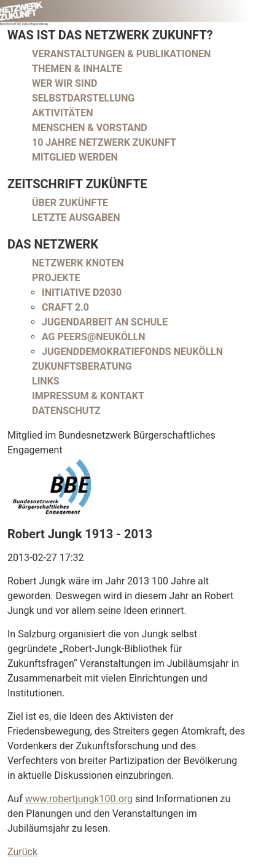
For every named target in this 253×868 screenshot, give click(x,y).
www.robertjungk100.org (79, 799)
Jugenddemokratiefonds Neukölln (132, 352)
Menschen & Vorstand (90, 128)
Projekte (56, 278)
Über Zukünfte (70, 203)
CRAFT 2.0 (65, 307)
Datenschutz (66, 411)
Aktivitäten (63, 113)
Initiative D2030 (82, 293)
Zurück (22, 852)
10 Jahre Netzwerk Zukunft (104, 142)
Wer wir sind (64, 83)
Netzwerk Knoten (78, 263)
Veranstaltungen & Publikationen (121, 54)
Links (46, 381)
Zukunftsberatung (82, 366)
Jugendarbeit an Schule (105, 322)
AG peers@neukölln (94, 337)
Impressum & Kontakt (88, 396)
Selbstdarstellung (83, 98)
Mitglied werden (75, 157)
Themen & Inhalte (77, 69)
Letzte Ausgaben (76, 217)
